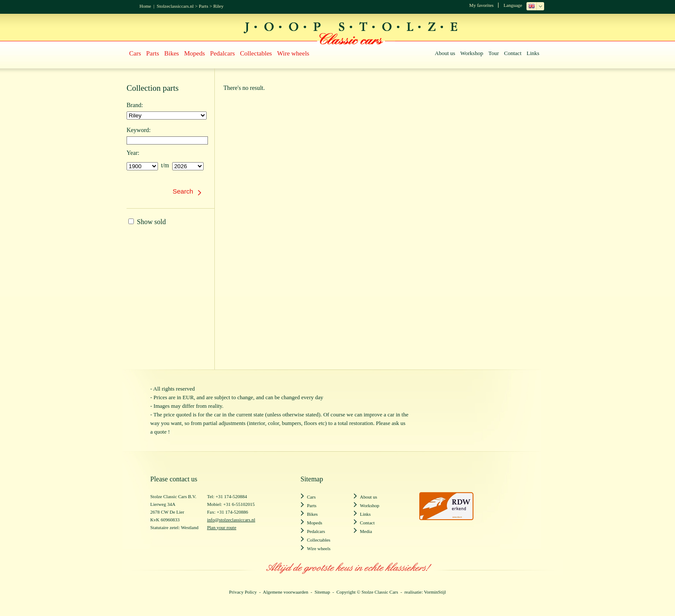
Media (366, 531)
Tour (493, 53)
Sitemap (322, 592)
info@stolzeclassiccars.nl (231, 520)
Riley (218, 6)
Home (145, 6)
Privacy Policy (243, 592)
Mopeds (195, 53)
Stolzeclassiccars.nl (175, 6)
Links (533, 53)
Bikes (172, 53)
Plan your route (222, 527)
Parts (204, 6)
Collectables (256, 53)
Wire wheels (293, 53)
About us (445, 53)
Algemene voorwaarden (286, 592)
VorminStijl (435, 592)
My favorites (481, 5)
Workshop (472, 53)
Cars (135, 53)
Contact (513, 53)
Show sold (147, 222)
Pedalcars (222, 53)
